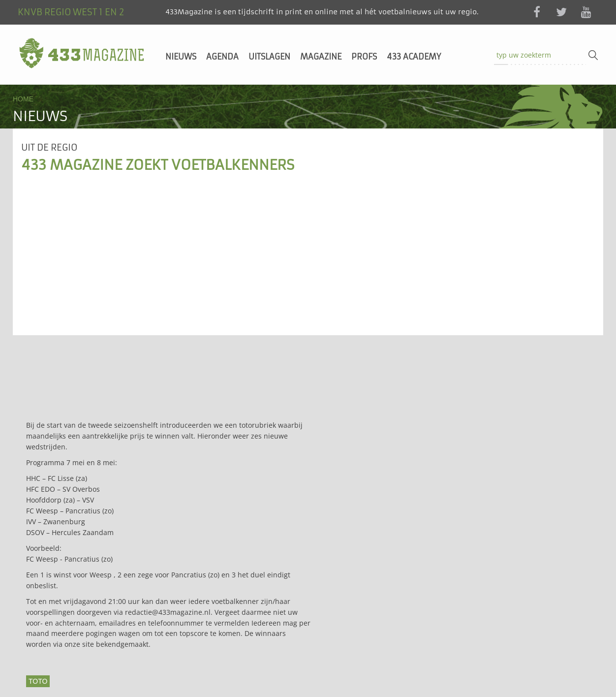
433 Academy (414, 57)
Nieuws (181, 57)
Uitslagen (269, 57)
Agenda (222, 57)
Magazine (321, 57)
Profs (364, 57)
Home (23, 99)
